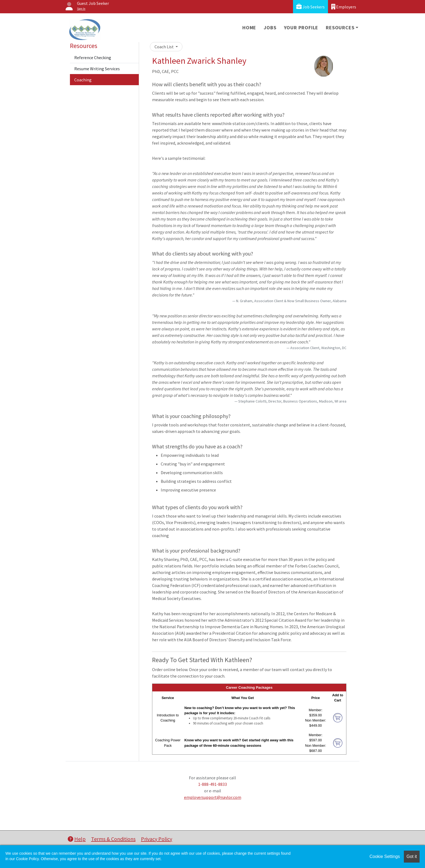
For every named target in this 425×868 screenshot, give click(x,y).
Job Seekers (310, 7)
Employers (344, 7)
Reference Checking (93, 58)
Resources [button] (340, 28)
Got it (412, 856)
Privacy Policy (157, 839)
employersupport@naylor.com (213, 797)
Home (249, 28)
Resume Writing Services (97, 69)
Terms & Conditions (113, 839)
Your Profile (301, 28)
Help (77, 839)
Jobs (270, 28)
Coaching (83, 80)
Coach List (165, 47)
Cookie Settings (385, 856)
